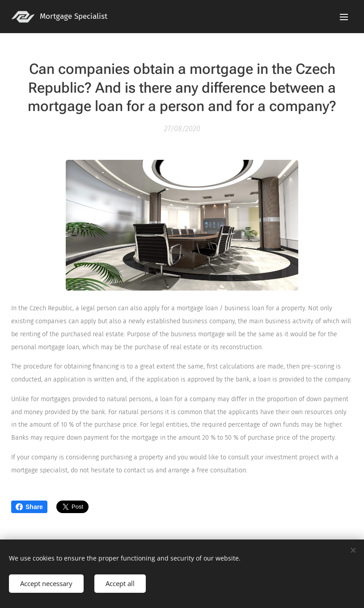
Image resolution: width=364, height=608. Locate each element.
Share (29, 507)
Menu (344, 17)
